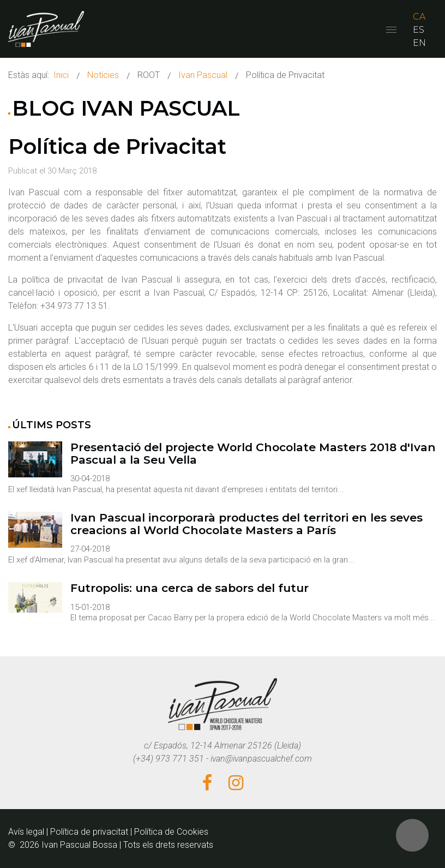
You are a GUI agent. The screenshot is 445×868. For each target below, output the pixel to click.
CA (419, 17)
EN (419, 43)
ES (419, 30)
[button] (412, 835)
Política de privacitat (89, 832)
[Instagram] (236, 783)
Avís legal (26, 832)
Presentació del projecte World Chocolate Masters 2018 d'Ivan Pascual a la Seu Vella (253, 454)
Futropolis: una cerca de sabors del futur (190, 588)
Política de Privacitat (117, 146)
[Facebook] (207, 783)
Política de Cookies (171, 832)
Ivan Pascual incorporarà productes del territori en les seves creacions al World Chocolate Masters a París (246, 524)
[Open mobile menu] (391, 30)
